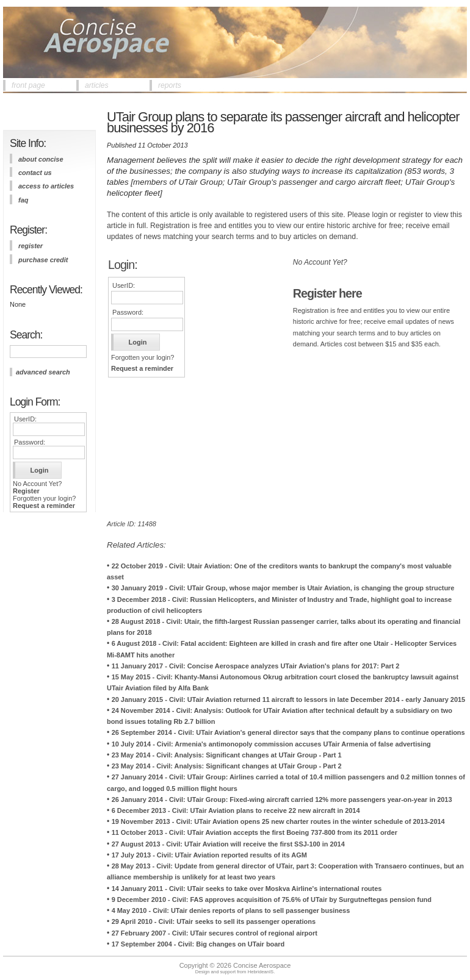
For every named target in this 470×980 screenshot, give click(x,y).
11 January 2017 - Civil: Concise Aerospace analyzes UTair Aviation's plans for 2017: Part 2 (256, 666)
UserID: (25, 419)
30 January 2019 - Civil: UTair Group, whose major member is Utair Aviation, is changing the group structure (283, 588)
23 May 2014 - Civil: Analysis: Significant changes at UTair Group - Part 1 (227, 755)
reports (170, 85)
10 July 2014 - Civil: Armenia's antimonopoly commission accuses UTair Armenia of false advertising (271, 744)
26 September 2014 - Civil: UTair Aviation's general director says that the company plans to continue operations (288, 732)
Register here (327, 293)
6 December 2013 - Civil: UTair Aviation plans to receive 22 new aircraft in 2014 (236, 810)
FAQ (23, 200)
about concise (41, 159)
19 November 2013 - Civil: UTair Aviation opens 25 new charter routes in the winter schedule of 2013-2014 (278, 821)
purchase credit (43, 260)
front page (28, 85)
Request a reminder (44, 506)
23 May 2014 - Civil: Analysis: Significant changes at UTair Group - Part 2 (227, 766)
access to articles (46, 186)
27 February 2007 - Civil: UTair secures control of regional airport (215, 933)
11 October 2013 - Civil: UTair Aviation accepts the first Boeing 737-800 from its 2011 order (255, 832)
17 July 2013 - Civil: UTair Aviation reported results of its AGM (209, 855)
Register (26, 491)
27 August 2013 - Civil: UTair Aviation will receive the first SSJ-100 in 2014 (228, 844)
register (31, 246)
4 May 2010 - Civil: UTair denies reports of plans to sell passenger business (231, 910)
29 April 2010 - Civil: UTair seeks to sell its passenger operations (214, 921)
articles (97, 85)
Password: (30, 442)
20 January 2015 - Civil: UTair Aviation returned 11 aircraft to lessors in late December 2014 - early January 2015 (289, 699)
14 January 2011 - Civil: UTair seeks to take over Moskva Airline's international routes (247, 889)
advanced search (43, 372)
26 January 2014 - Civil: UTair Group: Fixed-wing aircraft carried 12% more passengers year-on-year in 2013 (282, 799)
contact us (35, 173)
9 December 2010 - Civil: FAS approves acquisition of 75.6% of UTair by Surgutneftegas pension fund (272, 900)
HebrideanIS (261, 972)
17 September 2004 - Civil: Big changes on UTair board (198, 944)
